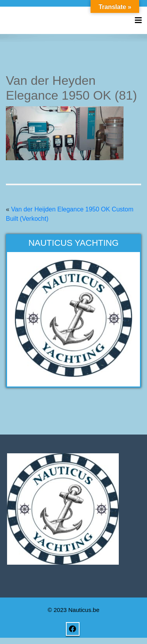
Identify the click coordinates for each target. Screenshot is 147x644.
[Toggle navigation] (138, 20)
